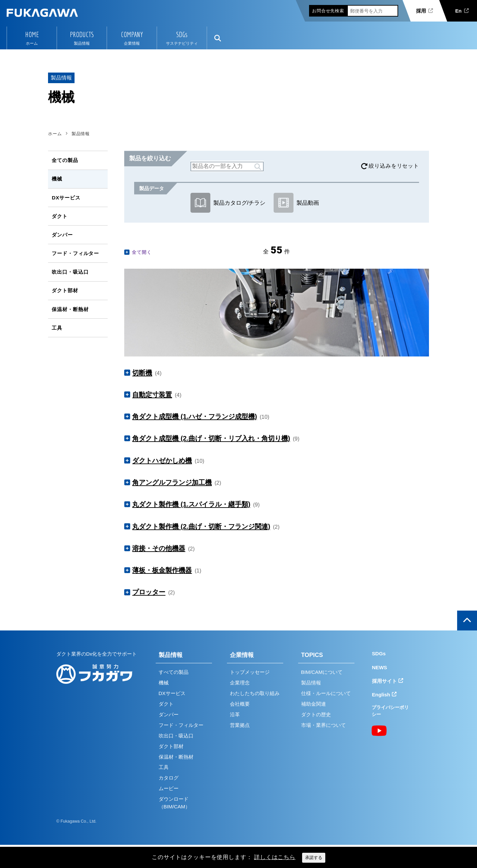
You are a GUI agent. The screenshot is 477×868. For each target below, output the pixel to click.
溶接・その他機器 (159, 548)
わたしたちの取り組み (255, 693)
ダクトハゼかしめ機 (162, 461)
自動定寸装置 (152, 395)
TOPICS (312, 655)
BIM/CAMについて (322, 672)
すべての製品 (174, 672)
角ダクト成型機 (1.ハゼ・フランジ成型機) (194, 416)
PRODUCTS (82, 34)
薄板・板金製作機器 (162, 570)
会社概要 (240, 704)
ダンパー (62, 235)
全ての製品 (65, 160)
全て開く (142, 252)
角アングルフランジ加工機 (172, 482)
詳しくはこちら (275, 857)
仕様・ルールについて (326, 693)
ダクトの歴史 (316, 714)
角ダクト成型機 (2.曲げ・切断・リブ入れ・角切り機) (211, 438)
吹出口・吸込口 (70, 272)
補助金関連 (314, 704)
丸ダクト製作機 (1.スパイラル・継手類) (191, 504)
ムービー (169, 788)
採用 (421, 11)
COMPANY (132, 34)
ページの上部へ (467, 621)
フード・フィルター (75, 253)
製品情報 (171, 655)
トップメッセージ (250, 672)
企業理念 (240, 683)
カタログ (169, 778)
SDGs (182, 34)
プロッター (149, 592)
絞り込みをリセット (394, 166)
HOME (32, 34)
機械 (57, 179)
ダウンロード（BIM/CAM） (174, 803)
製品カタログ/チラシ (228, 203)
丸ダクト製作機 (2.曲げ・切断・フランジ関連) (201, 526)
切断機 (142, 373)
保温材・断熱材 (70, 309)
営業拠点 (240, 725)
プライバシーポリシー (390, 711)
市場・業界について (323, 725)
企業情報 (242, 655)
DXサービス (66, 198)
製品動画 (296, 203)
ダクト (60, 216)
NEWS (380, 667)
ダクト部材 (65, 290)
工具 (57, 328)
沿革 (235, 714)
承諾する (314, 858)
